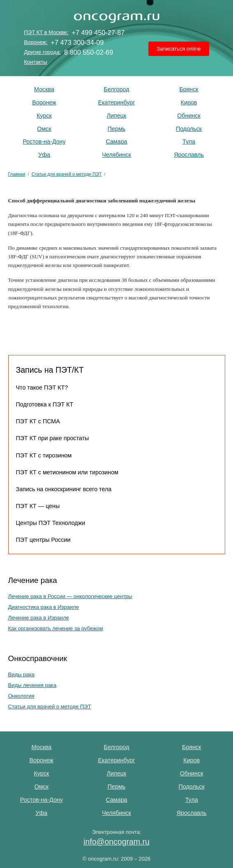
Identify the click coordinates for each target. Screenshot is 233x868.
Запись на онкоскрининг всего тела (64, 489)
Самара (116, 142)
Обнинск (189, 116)
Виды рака (21, 674)
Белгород (117, 89)
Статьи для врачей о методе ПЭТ (50, 707)
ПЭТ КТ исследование (117, 17)
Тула (189, 142)
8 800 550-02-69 (89, 52)
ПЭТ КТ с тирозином (44, 455)
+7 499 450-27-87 (98, 33)
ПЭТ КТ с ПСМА (38, 421)
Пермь (116, 129)
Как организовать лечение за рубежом (56, 628)
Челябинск (116, 155)
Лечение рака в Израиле (39, 618)
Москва (44, 89)
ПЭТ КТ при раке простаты (53, 438)
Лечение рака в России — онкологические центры (70, 596)
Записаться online (179, 49)
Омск (44, 129)
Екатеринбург (117, 102)
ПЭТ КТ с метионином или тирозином (67, 472)
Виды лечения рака (32, 685)
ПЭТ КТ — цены (38, 506)
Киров (189, 102)
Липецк (117, 116)
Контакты (35, 62)
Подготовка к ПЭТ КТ (45, 404)
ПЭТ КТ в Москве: (46, 32)
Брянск (189, 89)
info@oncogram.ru (116, 842)
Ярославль (189, 155)
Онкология (21, 696)
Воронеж (44, 102)
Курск (44, 116)
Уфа (44, 155)
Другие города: (42, 52)
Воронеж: (36, 42)
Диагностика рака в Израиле (44, 607)
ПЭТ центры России (43, 540)
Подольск (189, 129)
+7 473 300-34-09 (77, 43)
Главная (17, 174)
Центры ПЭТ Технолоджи (51, 523)
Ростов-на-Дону (44, 142)
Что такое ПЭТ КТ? (42, 388)
